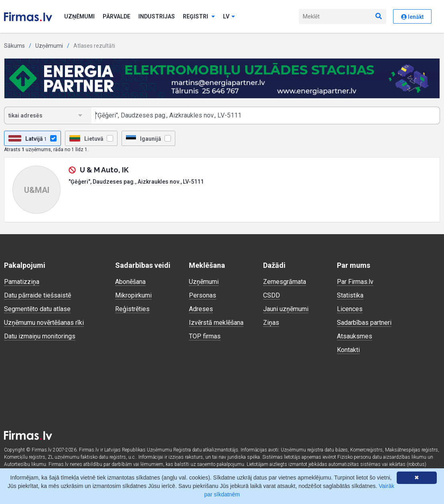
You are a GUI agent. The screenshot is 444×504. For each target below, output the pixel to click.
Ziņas (271, 323)
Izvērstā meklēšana (216, 323)
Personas (203, 295)
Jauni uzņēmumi (286, 309)
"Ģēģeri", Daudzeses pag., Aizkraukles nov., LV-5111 (136, 182)
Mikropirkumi (133, 295)
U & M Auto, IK (104, 170)
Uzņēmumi (79, 16)
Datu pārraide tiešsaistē (38, 295)
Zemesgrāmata (285, 282)
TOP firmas (205, 336)
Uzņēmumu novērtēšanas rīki (44, 323)
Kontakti (348, 350)
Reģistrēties (132, 309)
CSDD (272, 295)
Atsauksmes (355, 336)
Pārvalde (117, 16)
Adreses (201, 309)
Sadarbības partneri (364, 323)
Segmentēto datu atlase (37, 309)
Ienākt (412, 17)
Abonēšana (130, 282)
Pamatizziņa (22, 282)
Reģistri (199, 16)
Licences (350, 309)
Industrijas (157, 16)
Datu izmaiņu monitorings (40, 336)
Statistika (350, 295)
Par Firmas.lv (355, 282)
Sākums (14, 46)
